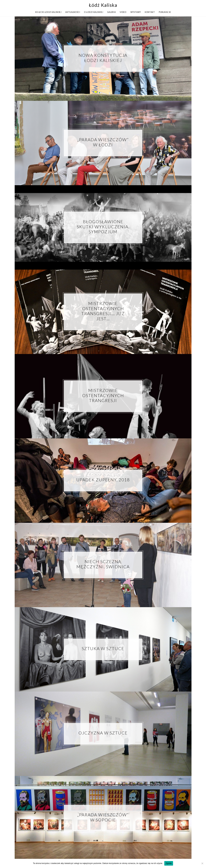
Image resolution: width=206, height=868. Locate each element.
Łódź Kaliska (103, 5)
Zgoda (169, 863)
